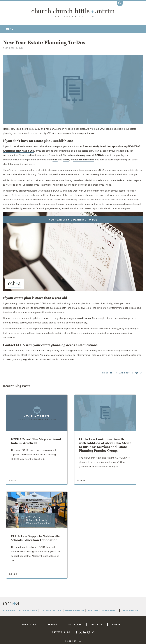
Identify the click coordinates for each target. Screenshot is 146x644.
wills (55, 160)
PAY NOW (97, 625)
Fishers (9, 611)
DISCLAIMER (74, 625)
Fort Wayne (28, 611)
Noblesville (75, 611)
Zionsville (130, 611)
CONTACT (118, 625)
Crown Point (51, 611)
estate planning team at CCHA (85, 155)
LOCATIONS (29, 625)
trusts (66, 160)
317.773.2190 (61, 632)
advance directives (84, 160)
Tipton (93, 611)
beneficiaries (84, 318)
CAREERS (51, 625)
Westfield (110, 611)
